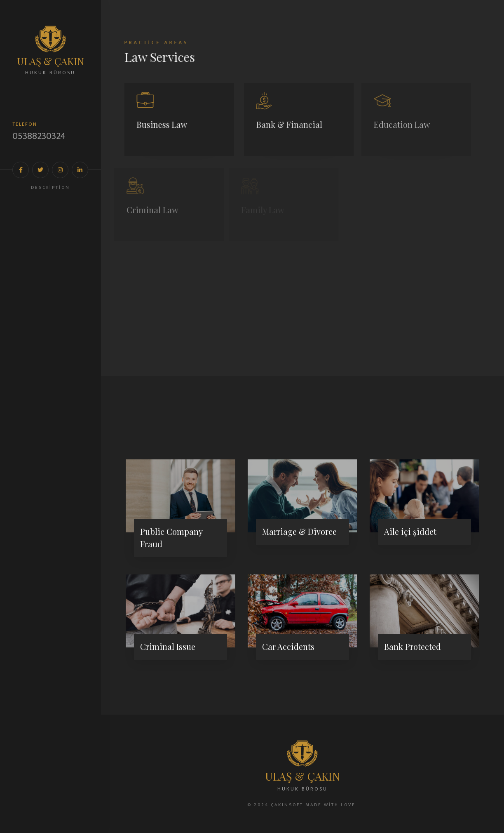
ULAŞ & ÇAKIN (50, 61)
